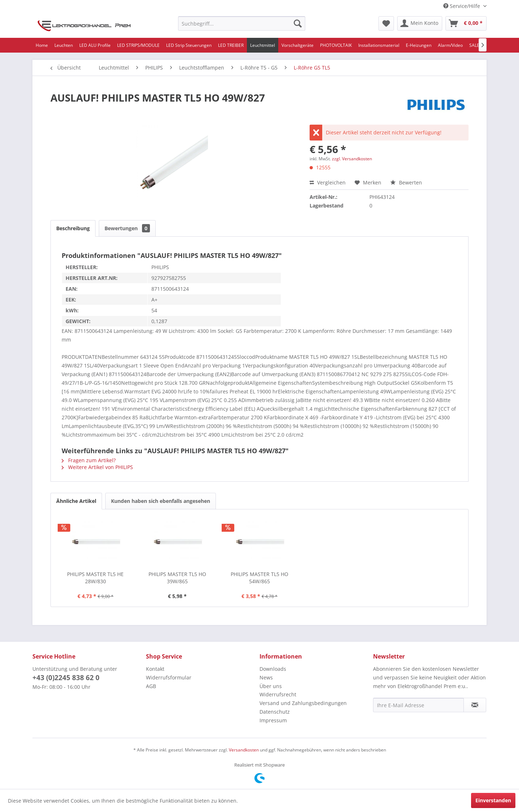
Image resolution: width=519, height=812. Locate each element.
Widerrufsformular (169, 677)
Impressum (273, 720)
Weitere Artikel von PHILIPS (97, 467)
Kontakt (155, 669)
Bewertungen (127, 228)
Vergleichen (328, 182)
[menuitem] (242, 23)
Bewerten (406, 182)
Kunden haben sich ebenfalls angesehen (161, 501)
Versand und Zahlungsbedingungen (303, 703)
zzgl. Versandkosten (352, 159)
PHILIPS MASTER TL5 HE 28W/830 (95, 578)
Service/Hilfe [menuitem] (462, 6)
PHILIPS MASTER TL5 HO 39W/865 (177, 578)
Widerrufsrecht (278, 694)
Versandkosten (244, 750)
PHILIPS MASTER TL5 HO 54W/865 (259, 578)
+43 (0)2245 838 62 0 (66, 678)
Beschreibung (73, 228)
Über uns (271, 686)
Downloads (273, 669)
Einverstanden (493, 800)
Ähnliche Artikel (76, 501)
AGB (151, 686)
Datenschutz (275, 712)
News (266, 677)
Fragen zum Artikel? (89, 460)
